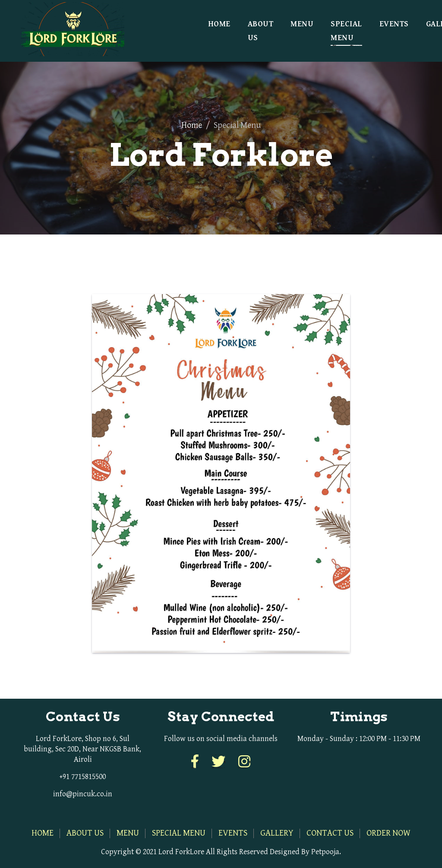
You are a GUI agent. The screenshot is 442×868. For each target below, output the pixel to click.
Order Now (388, 833)
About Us (261, 31)
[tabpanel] (221, 467)
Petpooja (325, 852)
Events (394, 24)
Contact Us (330, 833)
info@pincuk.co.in (83, 794)
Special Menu (346, 31)
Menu (302, 24)
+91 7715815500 (83, 777)
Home (219, 24)
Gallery (277, 833)
